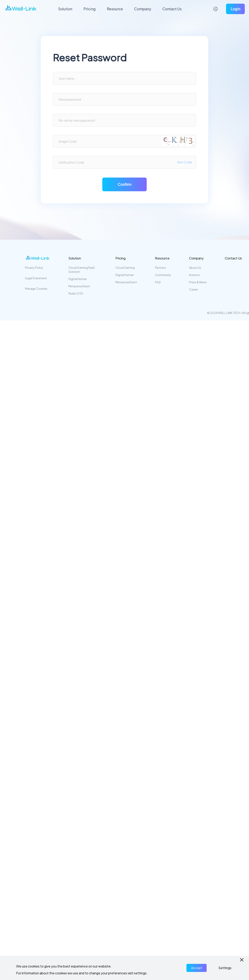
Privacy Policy (34, 268)
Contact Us (172, 9)
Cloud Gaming (125, 268)
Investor (195, 275)
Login (235, 9)
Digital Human (78, 279)
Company (143, 9)
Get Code (185, 162)
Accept (197, 968)
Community (163, 275)
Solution (65, 9)
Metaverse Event (79, 286)
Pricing (90, 9)
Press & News (198, 282)
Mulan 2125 (76, 293)
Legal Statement (36, 278)
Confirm (124, 184)
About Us (195, 268)
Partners (161, 268)
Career (194, 289)
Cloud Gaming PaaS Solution (82, 270)
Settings (225, 968)
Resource (115, 9)
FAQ (158, 282)
